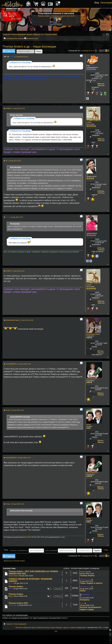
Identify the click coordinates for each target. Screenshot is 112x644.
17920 (99, 191)
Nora (10, 596)
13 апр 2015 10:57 (15, 161)
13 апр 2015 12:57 (18, 271)
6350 (99, 393)
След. (106, 550)
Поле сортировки (60, 550)
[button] (98, 5)
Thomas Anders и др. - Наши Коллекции (29, 47)
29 (55, 596)
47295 (100, 250)
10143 (100, 193)
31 (60, 596)
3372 (99, 351)
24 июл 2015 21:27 (25, 458)
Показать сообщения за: (27, 550)
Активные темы (32, 38)
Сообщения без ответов (15, 38)
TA (6, 161)
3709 (99, 395)
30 (58, 596)
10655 (99, 139)
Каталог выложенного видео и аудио (91, 608)
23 (60, 589)
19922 (100, 86)
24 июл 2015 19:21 (18, 410)
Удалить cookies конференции (74, 627)
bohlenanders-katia (12, 320)
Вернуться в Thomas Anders (14, 561)
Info (56, 631)
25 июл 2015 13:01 (18, 504)
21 (55, 589)
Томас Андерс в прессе (91, 583)
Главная (6, 34)
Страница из (87, 51)
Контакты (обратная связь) (26, 627)
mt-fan (8, 410)
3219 (99, 441)
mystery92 (13, 605)
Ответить (9, 51)
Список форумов (18, 34)
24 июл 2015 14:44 (25, 364)
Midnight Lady (85, 579)
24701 (99, 248)
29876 (99, 84)
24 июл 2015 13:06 (27, 320)
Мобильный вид (108, 35)
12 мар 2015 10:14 (19, 108)
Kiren (7, 217)
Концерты (85, 600)
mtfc (10, 589)
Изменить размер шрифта (104, 35)
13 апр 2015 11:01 (17, 217)
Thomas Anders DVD (18, 603)
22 (58, 589)
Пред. (6, 550)
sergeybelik (85, 594)
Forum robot (13, 576)
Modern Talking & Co (35, 34)
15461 (100, 141)
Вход (97, 2)
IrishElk (8, 108)
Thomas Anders (51, 34)
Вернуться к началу (108, 102)
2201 (99, 353)
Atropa (11, 57)
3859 (99, 442)
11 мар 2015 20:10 (22, 57)
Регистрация (106, 2)
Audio (83, 591)
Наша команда (56, 627)
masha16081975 (11, 364)
